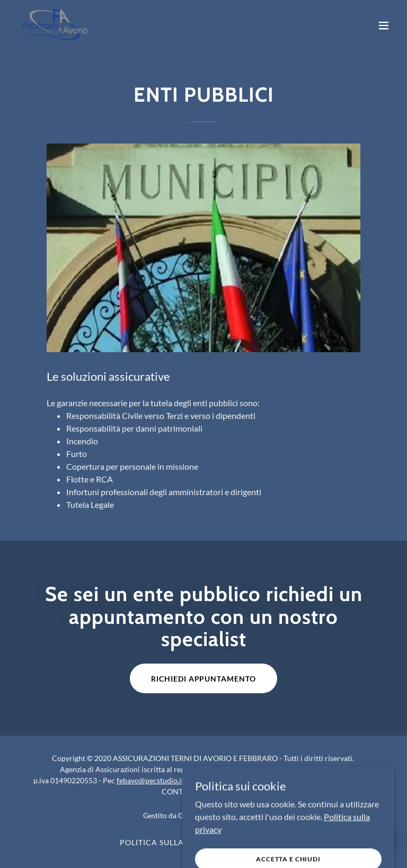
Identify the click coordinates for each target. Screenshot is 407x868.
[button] (384, 25)
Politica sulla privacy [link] (171, 842)
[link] (55, 25)
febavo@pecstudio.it (150, 780)
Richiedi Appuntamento (204, 679)
